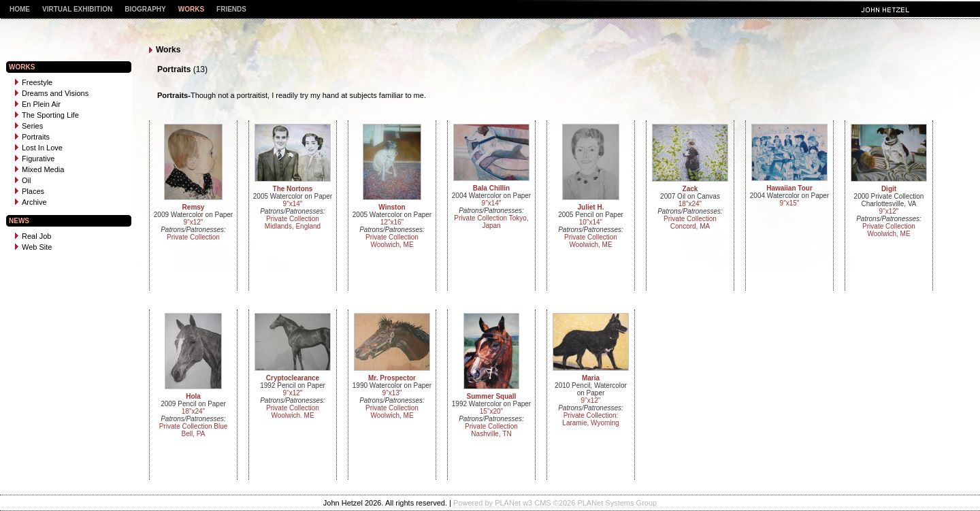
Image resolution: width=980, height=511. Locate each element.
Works (191, 9)
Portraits (32, 137)
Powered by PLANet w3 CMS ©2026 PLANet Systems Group (555, 503)
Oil (23, 180)
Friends (231, 9)
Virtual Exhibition (77, 9)
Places (30, 191)
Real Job (33, 236)
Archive (31, 202)
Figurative (35, 159)
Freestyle (34, 82)
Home (20, 9)
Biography (145, 9)
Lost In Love (39, 148)
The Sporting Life (47, 115)
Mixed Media (39, 169)
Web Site (33, 247)
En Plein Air (38, 104)
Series (29, 126)
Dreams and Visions (52, 93)
